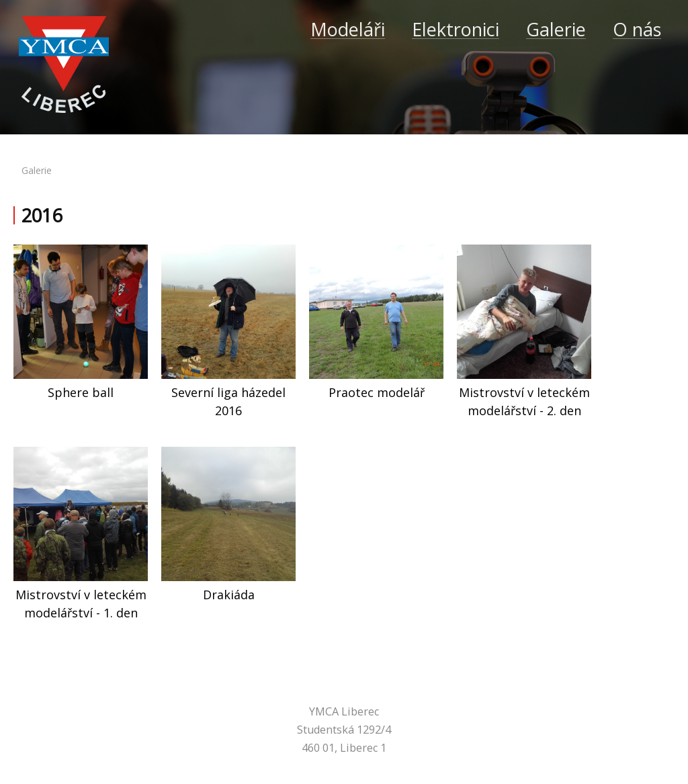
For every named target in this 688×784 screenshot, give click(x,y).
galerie (37, 170)
